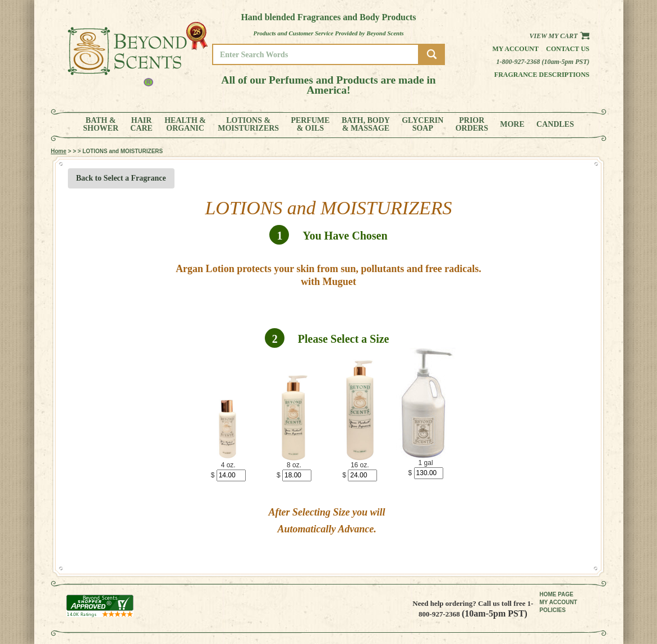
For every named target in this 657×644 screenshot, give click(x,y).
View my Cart (559, 36)
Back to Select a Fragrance (121, 178)
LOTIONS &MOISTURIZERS (248, 125)
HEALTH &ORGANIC (185, 125)
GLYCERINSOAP (422, 125)
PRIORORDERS (472, 125)
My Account (515, 49)
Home (59, 151)
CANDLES (555, 125)
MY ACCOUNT (559, 602)
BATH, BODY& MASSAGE (366, 125)
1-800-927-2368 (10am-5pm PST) (543, 62)
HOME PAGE (557, 594)
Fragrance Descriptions (542, 75)
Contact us (568, 49)
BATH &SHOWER (101, 125)
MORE (512, 125)
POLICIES (553, 610)
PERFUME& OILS (310, 125)
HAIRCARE (141, 125)
